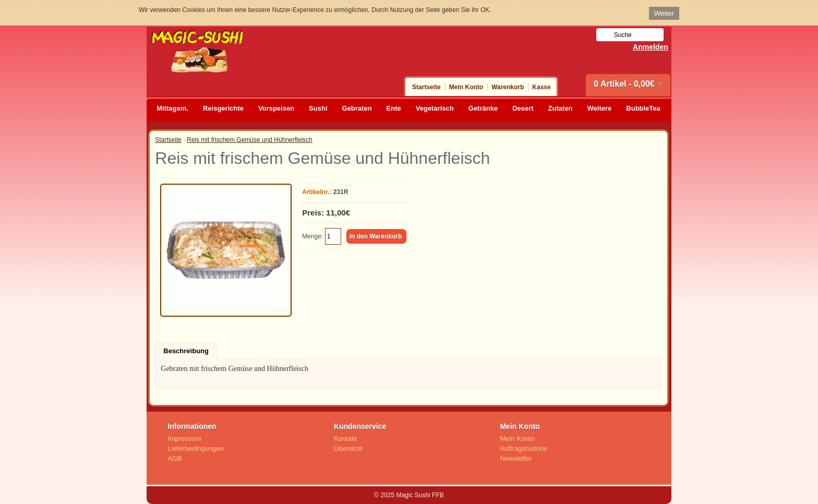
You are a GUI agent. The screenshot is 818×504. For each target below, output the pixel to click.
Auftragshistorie (523, 448)
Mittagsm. (172, 108)
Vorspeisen (276, 108)
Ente (394, 108)
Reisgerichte (223, 108)
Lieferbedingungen (196, 448)
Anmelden (651, 47)
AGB (175, 458)
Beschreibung (186, 351)
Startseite (426, 87)
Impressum (184, 439)
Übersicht (348, 448)
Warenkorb (508, 87)
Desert (523, 108)
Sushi (318, 108)
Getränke (483, 108)
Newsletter (516, 458)
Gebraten (357, 108)
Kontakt (345, 439)
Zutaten (561, 108)
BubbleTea (643, 108)
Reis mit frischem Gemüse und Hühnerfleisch (250, 140)
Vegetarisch (435, 108)
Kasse (541, 87)
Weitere (600, 108)
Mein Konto (466, 87)
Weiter (664, 13)
